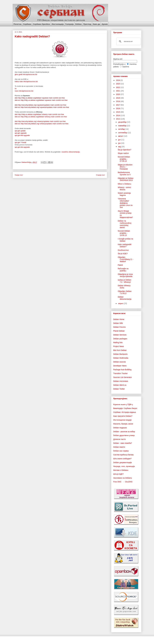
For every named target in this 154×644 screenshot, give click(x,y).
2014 (118, 115)
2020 (118, 94)
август (121, 136)
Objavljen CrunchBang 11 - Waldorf (126, 259)
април (121, 303)
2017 (118, 105)
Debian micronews (121, 381)
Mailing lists (118, 342)
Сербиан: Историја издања (125, 412)
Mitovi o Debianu (124, 184)
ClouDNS (129, 482)
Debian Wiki (118, 323)
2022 (118, 87)
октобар (122, 129)
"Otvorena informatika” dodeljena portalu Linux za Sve (125, 203)
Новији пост (19, 175)
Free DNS (117, 482)
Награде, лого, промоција (124, 466)
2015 (118, 112)
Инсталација (58, 24)
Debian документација (122, 462)
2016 (118, 108)
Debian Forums (119, 327)
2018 (118, 101)
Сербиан (27, 24)
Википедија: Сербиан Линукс (125, 408)
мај (120, 147)
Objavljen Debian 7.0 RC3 (125, 292)
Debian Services (120, 335)
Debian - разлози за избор (124, 432)
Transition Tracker (120, 373)
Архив (105, 24)
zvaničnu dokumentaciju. (71, 152)
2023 (118, 84)
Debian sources (119, 362)
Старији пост (100, 175)
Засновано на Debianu (123, 478)
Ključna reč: (118, 59)
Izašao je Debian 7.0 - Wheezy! (124, 281)
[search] (128, 41)
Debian (78, 24)
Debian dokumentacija (125, 298)
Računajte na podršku (123, 270)
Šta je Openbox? (124, 150)
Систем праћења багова (123, 455)
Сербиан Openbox (41, 24)
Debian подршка (120, 428)
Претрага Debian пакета (124, 54)
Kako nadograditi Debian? (125, 246)
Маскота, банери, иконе (123, 424)
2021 (118, 91)
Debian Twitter (119, 389)
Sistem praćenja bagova (124, 194)
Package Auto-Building (122, 370)
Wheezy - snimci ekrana (124, 188)
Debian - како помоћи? (123, 443)
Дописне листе (119, 439)
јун (120, 143)
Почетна (17, 24)
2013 (118, 119)
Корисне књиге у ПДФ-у (123, 404)
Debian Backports (120, 354)
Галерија (69, 24)
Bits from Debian (120, 350)
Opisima (126, 67)
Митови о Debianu (121, 470)
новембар (122, 126)
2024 (118, 80)
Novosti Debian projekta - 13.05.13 (124, 233)
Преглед (87, 24)
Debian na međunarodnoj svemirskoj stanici (125, 224)
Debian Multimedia (121, 358)
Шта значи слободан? (122, 459)
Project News (119, 346)
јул (120, 140)
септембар (123, 133)
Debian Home (119, 319)
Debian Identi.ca (120, 385)
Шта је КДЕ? (118, 474)
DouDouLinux (123, 250)
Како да (96, 24)
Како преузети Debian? (123, 416)
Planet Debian (119, 331)
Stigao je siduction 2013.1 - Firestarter (125, 167)
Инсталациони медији (122, 420)
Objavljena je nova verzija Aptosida (125, 275)
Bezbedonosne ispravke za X (124, 173)
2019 (118, 98)
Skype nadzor (123, 153)
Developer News (120, 366)
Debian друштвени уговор (124, 435)
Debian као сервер (121, 451)
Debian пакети (119, 447)
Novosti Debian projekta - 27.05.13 (124, 159)
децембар (123, 122)
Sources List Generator (123, 377)
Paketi (120, 265)
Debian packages (120, 339)
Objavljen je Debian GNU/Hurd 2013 (126, 179)
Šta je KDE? (123, 254)
